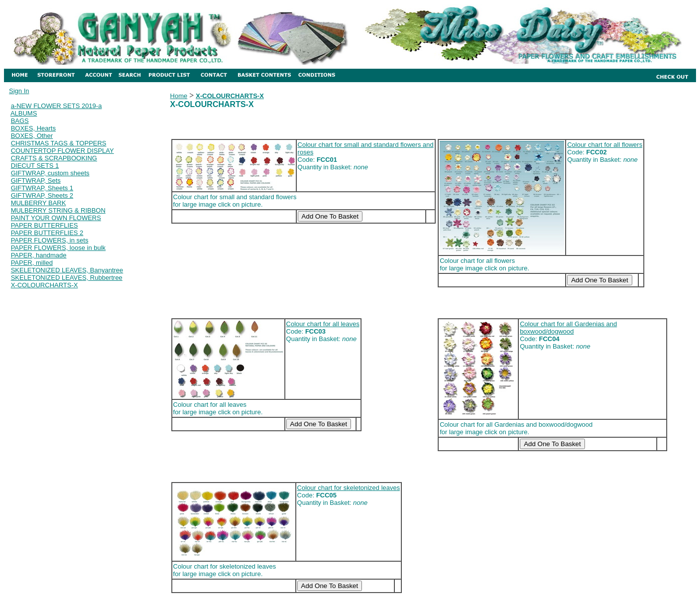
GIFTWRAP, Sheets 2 (42, 195)
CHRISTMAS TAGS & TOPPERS (59, 143)
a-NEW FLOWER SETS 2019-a (57, 106)
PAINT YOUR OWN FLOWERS (56, 218)
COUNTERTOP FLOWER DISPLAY (62, 151)
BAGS (20, 121)
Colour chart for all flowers (605, 145)
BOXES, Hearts (33, 128)
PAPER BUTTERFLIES (45, 225)
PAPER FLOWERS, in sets (50, 240)
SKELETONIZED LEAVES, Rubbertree (67, 278)
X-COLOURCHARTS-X (45, 285)
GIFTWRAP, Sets (36, 180)
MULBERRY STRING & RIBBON (58, 210)
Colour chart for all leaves (323, 324)
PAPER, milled (32, 263)
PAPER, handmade (39, 255)
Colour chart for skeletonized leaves (349, 488)
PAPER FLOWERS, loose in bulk (58, 248)
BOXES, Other (32, 136)
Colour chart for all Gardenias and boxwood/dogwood (568, 328)
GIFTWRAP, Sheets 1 (42, 188)
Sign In (19, 91)
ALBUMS (24, 113)
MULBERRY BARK (39, 203)
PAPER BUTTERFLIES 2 (47, 233)
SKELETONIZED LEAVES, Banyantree (67, 270)
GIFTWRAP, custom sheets (50, 173)
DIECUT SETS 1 (35, 166)
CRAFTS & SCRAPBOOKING (54, 158)
